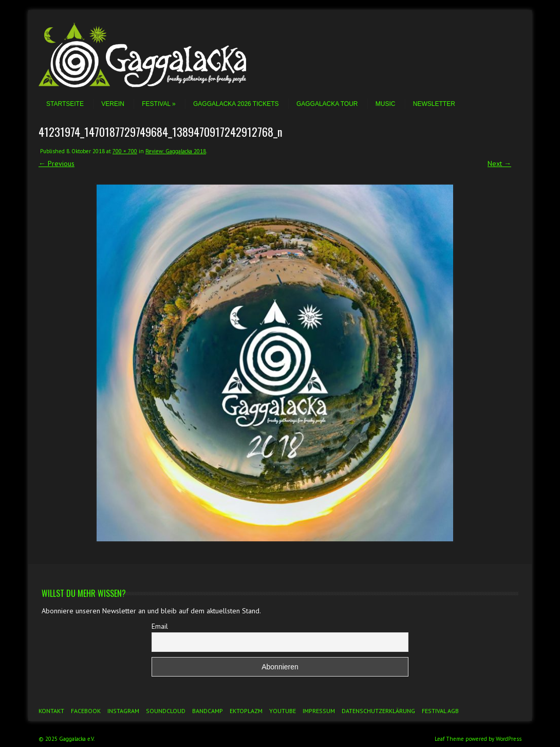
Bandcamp (208, 711)
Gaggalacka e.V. (77, 739)
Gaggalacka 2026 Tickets (236, 104)
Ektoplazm (246, 711)
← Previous (57, 163)
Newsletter (434, 104)
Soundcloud (166, 711)
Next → (499, 163)
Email (160, 626)
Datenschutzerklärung (378, 711)
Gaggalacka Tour (327, 104)
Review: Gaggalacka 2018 (176, 151)
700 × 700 (125, 151)
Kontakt (51, 711)
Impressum (319, 711)
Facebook (86, 711)
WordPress (509, 739)
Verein (113, 104)
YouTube (283, 711)
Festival (158, 104)
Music (386, 104)
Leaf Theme (449, 739)
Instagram (123, 711)
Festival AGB (440, 711)
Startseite (65, 104)
